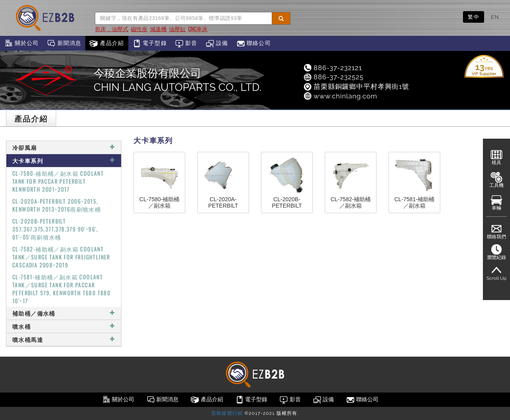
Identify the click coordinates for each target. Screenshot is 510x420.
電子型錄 (150, 43)
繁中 (474, 17)
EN (495, 17)
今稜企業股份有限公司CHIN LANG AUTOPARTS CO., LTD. (178, 80)
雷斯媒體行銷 (227, 413)
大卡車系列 (64, 160)
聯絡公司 (254, 43)
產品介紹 (107, 43)
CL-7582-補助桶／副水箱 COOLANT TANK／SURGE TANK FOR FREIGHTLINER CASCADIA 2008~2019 (61, 257)
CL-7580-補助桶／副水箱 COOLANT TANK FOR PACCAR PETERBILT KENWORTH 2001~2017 (58, 181)
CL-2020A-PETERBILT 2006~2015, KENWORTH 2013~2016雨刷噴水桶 (57, 205)
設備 (217, 43)
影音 (186, 43)
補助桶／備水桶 (64, 313)
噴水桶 (64, 326)
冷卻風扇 (64, 147)
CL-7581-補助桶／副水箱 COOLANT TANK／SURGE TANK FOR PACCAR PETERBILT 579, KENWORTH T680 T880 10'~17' (61, 289)
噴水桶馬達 (64, 339)
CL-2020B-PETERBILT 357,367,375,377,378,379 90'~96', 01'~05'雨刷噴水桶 (55, 229)
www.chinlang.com (340, 96)
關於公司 (21, 43)
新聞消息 (64, 43)
